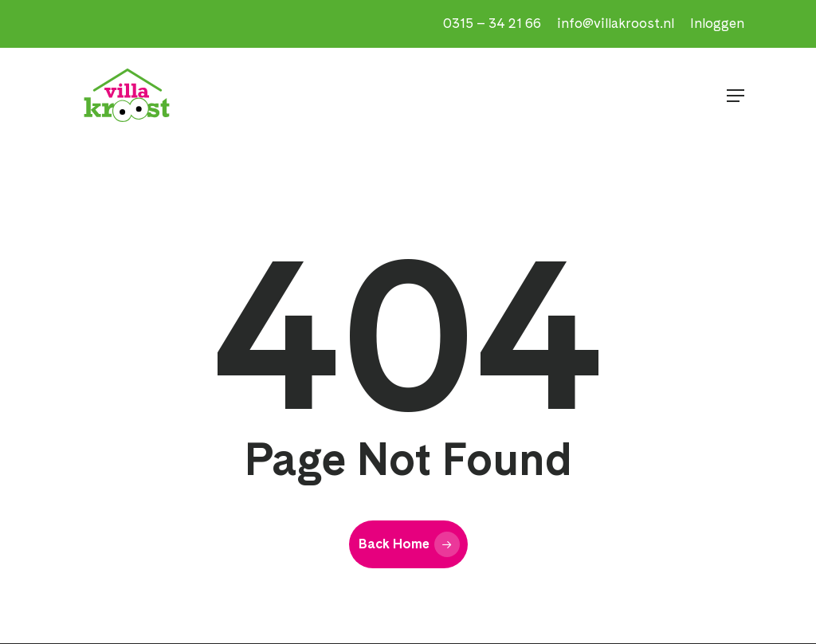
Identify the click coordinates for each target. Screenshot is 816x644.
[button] (736, 96)
